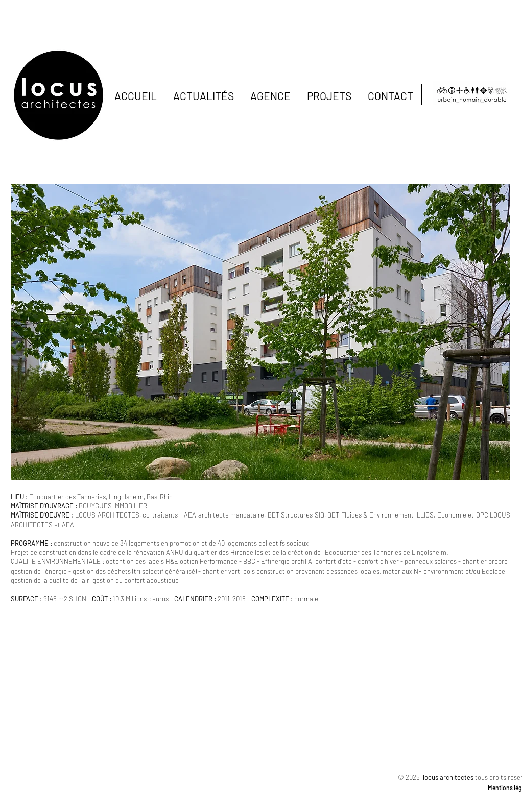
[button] (260, 332)
